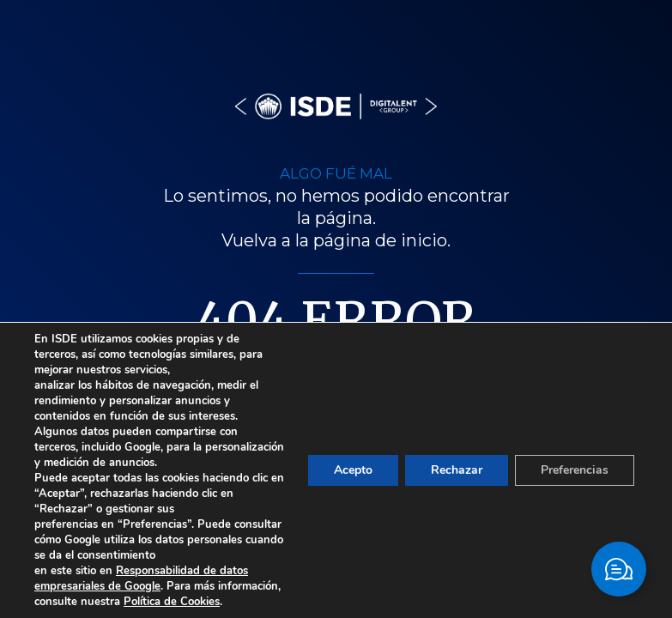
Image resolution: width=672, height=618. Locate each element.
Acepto (353, 470)
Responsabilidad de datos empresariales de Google (141, 579)
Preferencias (575, 470)
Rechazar (457, 470)
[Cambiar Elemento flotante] (619, 569)
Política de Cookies (172, 602)
